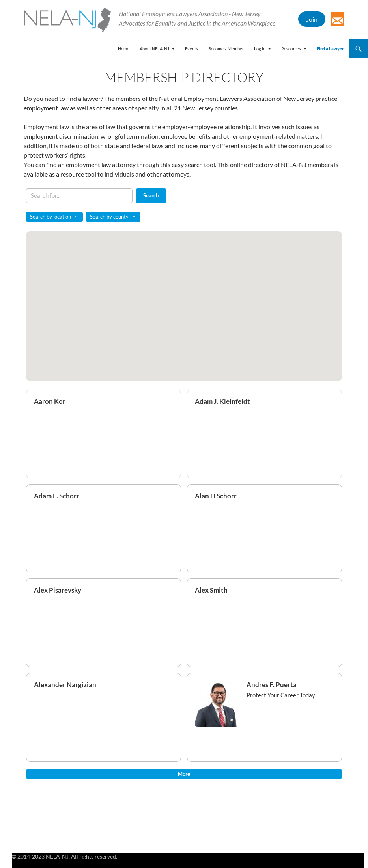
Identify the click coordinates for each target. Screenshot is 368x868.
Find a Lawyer (330, 49)
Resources (291, 49)
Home (124, 49)
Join (312, 19)
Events (191, 49)
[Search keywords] (79, 196)
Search (151, 195)
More (184, 774)
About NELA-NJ (154, 49)
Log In (260, 49)
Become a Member (226, 49)
